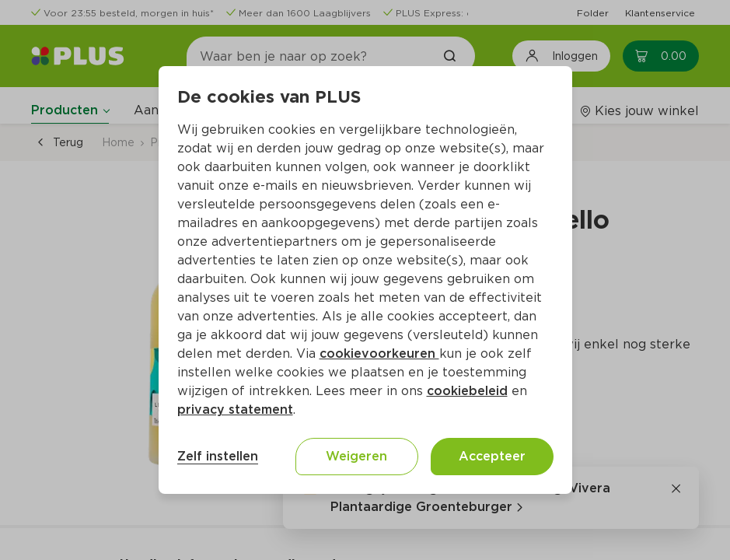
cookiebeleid (467, 391)
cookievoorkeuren (379, 353)
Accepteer (492, 456)
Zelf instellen (218, 456)
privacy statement (235, 409)
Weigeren (356, 456)
